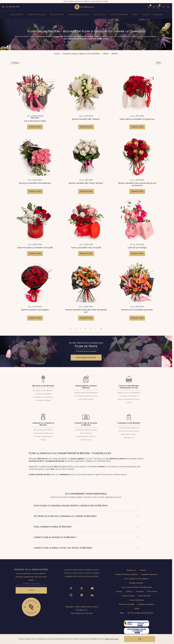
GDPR (137, 609)
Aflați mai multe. (112, 639)
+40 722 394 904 (12, 7)
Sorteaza (15, 63)
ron (163, 7)
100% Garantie (145, 596)
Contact (143, 570)
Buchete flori (57, 15)
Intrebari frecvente (149, 575)
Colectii (119, 592)
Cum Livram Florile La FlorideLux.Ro (137, 587)
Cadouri (129, 592)
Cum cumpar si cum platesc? (136, 579)
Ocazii (135, 15)
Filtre (158, 63)
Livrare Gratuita (129, 596)
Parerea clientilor (136, 583)
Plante (146, 15)
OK (140, 639)
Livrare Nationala (137, 600)
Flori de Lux (99, 15)
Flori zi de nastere (119, 15)
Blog (122, 613)
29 (101, 329)
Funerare (158, 15)
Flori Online (152, 592)
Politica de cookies (146, 604)
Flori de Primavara (37, 15)
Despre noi (131, 570)
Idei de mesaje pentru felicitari (140, 613)
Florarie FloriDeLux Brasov (127, 575)
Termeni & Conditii (127, 604)
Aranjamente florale (79, 15)
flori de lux (84, 7)
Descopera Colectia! (86, 358)
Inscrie (31, 590)
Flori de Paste (16, 15)
